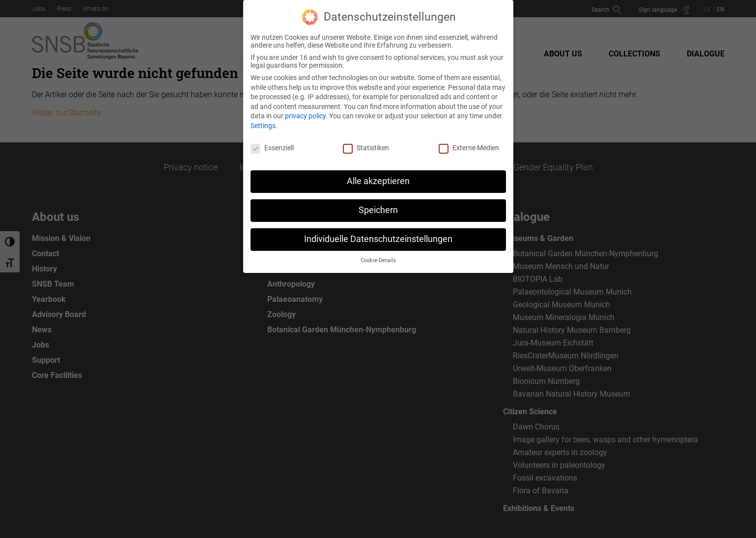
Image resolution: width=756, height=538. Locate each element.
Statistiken (366, 142)
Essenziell (272, 142)
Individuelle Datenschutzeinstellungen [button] (378, 234)
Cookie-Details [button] (378, 255)
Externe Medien (469, 142)
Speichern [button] (378, 205)
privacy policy (305, 110)
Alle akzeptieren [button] (378, 176)
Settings (263, 120)
